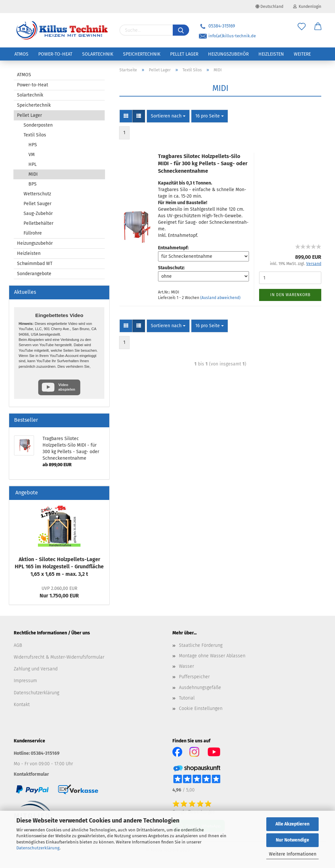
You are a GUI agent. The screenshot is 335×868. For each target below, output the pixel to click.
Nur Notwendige (292, 840)
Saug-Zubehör (38, 213)
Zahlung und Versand (36, 669)
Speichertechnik (142, 54)
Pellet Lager (184, 54)
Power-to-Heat (55, 54)
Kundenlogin (307, 7)
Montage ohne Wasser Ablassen (212, 656)
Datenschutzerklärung (38, 848)
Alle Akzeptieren (292, 824)
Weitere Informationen (293, 854)
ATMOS (21, 54)
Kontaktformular (31, 774)
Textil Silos (35, 135)
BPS (33, 184)
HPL (33, 164)
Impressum (25, 681)
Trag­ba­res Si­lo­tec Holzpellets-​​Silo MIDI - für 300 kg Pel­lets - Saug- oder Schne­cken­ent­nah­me (203, 164)
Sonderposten (38, 125)
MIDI (33, 174)
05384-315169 (217, 26)
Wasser (186, 666)
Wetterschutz (37, 194)
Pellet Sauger (37, 204)
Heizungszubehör (228, 54)
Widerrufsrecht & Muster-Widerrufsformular (59, 657)
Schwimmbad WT (35, 264)
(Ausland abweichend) (220, 298)
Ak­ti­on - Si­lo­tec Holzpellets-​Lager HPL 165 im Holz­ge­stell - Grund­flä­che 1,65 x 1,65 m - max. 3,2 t (59, 567)
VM (32, 155)
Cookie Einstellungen (201, 709)
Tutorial (187, 698)
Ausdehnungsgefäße (200, 688)
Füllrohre (33, 233)
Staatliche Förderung (201, 645)
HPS (33, 145)
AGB (18, 645)
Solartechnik (98, 54)
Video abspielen (67, 387)
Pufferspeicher (194, 677)
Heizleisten (271, 54)
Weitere (302, 54)
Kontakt (22, 705)
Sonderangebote (34, 274)
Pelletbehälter (38, 223)
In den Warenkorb (290, 295)
